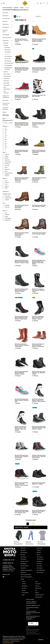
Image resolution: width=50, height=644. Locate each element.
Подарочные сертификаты (6, 97)
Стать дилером (25, 593)
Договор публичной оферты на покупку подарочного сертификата (33, 618)
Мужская (6, 43)
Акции (23, 595)
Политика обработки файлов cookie (32, 608)
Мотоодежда (6, 35)
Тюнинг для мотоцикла (5, 108)
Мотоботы (5, 21)
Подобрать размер (39, 595)
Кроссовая (6, 81)
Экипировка (16, 8)
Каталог (24, 582)
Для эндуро (6, 83)
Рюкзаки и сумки (5, 31)
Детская (6, 72)
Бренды (5, 112)
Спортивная (7, 79)
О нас (36, 582)
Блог (36, 590)
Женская (22, 8)
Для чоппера (7, 74)
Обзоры (37, 593)
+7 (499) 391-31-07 (8, 560)
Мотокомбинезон (9, 63)
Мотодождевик (8, 65)
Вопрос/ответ (38, 588)
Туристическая (7, 76)
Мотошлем (5, 13)
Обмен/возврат (39, 597)
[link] (33, 624)
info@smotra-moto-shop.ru (8, 571)
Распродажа (25, 586)
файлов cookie (18, 638)
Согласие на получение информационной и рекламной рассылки (33, 613)
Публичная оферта (30, 599)
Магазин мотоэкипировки (7, 8)
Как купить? (38, 584)
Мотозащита (6, 27)
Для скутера (7, 85)
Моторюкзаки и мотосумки (9, 68)
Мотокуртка (6, 16)
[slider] (3, 120)
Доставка (24, 588)
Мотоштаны (6, 24)
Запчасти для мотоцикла (6, 104)
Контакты (37, 586)
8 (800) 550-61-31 (8, 563)
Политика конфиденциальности (33, 605)
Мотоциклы (5, 100)
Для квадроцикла (7, 88)
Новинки (24, 584)
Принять (41, 640)
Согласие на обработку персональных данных (31, 602)
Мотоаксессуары (7, 38)
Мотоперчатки (6, 19)
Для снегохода (6, 92)
